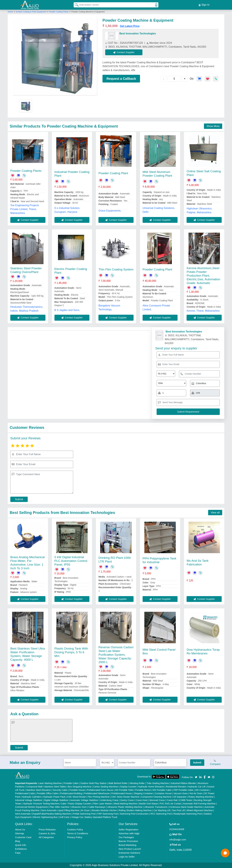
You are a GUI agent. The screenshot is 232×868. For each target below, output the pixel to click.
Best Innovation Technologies (138, 34)
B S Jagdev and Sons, (67, 310)
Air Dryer (85, 810)
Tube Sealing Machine (158, 783)
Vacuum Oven (181, 793)
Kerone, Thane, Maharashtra (203, 311)
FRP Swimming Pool (108, 814)
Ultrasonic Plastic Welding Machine (125, 807)
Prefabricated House (122, 793)
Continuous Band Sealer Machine (186, 807)
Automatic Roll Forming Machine (199, 804)
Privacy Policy (75, 837)
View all (215, 513)
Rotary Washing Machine (201, 797)
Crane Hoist (142, 800)
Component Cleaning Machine (156, 797)
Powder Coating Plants (59, 12)
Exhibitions (21, 849)
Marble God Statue (148, 804)
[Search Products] (75, 5)
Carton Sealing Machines (106, 787)
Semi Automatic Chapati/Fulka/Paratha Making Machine (43, 814)
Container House (163, 793)
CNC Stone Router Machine (125, 797)
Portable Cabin (71, 783)
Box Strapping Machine (80, 787)
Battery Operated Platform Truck (101, 817)
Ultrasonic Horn (79, 807)
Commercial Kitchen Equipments (31, 807)
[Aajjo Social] (196, 777)
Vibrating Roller (137, 783)
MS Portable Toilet (124, 790)
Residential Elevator (176, 787)
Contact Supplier (124, 52)
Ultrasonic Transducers (156, 807)
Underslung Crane (109, 800)
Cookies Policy (75, 829)
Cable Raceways (97, 807)
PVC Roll (164, 804)
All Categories (46, 837)
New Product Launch (130, 849)
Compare (215, 763)
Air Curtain (176, 804)
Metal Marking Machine (125, 804)
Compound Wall (34, 787)
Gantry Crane (127, 800)
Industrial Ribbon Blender (183, 783)
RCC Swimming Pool (161, 814)
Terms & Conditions (78, 833)
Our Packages (126, 837)
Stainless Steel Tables (55, 787)
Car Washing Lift (162, 810)
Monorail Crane (157, 800)
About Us (20, 829)
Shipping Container (143, 793)
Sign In (204, 5)
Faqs (18, 853)
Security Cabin (60, 790)
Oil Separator (180, 797)
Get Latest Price (130, 26)
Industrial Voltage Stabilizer (29, 800)
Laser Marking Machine (50, 783)
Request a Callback (121, 79)
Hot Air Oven (196, 793)
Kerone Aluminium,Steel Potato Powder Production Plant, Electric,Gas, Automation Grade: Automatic (203, 276)
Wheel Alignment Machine (200, 810)
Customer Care (23, 837)
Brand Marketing (127, 845)
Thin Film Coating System (116, 269)
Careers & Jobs (47, 833)
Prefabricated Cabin (25, 793)
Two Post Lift (178, 810)
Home (10, 12)
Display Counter (128, 787)
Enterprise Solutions (129, 853)
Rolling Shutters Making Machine (135, 810)
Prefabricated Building (71, 793)
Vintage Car (77, 817)
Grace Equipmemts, (110, 211)
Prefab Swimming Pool (84, 814)
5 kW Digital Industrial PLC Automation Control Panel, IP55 (71, 561)
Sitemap (20, 833)
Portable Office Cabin (48, 793)
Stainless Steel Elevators (39, 790)
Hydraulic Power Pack (54, 797)
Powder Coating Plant (113, 173)
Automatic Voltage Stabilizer (84, 800)
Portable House (77, 790)
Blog (18, 841)
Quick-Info (21, 845)
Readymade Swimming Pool (188, 814)
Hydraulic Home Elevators (151, 787)
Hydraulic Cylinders (32, 797)
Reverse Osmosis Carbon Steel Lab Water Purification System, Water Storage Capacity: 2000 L (116, 655)
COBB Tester (186, 800)
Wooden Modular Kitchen (104, 810)
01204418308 (177, 829)
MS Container (202, 790)
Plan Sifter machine (59, 807)
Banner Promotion (128, 841)
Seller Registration (128, 829)
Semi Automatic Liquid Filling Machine (60, 810)
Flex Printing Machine (99, 797)
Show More (213, 126)
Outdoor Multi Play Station (93, 783)
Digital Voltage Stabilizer (56, 800)
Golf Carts (64, 817)
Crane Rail (172, 800)
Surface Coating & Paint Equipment (31, 12)
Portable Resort (143, 790)
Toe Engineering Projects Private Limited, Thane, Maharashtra (25, 209)
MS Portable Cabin (162, 790)
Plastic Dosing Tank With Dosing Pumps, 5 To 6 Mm (71, 652)
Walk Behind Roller (118, 783)
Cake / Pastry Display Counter (76, 804)
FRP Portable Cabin (184, 790)
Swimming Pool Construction (134, 814)
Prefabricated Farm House (100, 790)
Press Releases (47, 829)
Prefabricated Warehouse (97, 793)
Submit (19, 499)
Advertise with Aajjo (129, 833)
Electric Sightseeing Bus (45, 817)
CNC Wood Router (77, 797)
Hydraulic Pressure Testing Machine (41, 804)
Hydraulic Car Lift (196, 787)
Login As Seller (127, 857)
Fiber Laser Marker (102, 804)
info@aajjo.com (178, 840)
